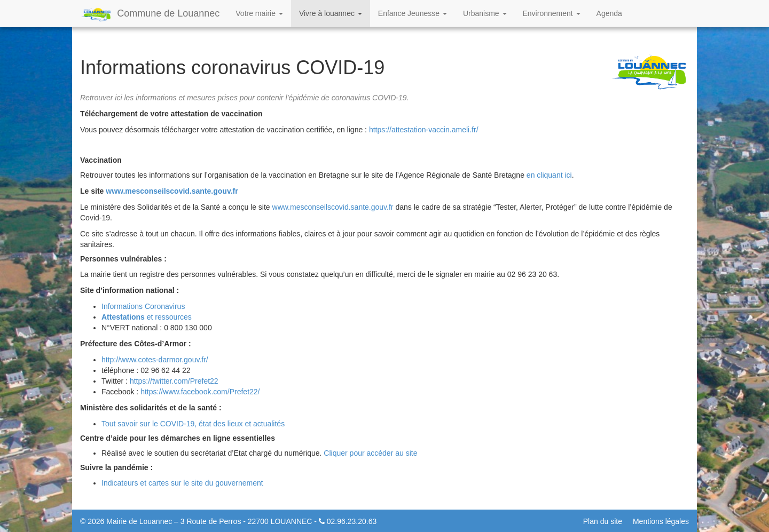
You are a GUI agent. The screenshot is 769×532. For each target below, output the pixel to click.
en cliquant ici (549, 175)
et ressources (147, 317)
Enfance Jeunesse (413, 13)
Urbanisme (485, 13)
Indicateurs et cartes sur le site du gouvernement (182, 483)
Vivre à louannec (331, 13)
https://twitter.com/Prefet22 (174, 381)
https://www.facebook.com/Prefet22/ (200, 392)
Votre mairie (259, 13)
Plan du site (603, 521)
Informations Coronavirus (143, 306)
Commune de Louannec (150, 14)
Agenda (609, 13)
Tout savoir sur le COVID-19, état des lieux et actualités (193, 424)
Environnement (552, 13)
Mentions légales (661, 521)
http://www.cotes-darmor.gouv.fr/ (155, 360)
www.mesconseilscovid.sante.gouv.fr (172, 191)
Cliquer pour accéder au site (370, 453)
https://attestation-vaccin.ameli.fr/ (424, 130)
